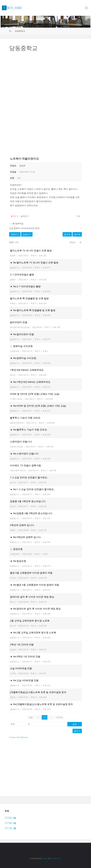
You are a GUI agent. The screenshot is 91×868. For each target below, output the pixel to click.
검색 (75, 724)
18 (45, 717)
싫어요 (24, 216)
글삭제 (77, 234)
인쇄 (78, 216)
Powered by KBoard (18, 737)
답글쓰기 (27, 234)
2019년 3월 (10, 823)
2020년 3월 (10, 818)
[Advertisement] (46, 81)
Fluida (44, 858)
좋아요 (15, 216)
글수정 (67, 234)
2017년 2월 (10, 828)
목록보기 (15, 234)
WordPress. (55, 858)
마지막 (59, 717)
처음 (31, 717)
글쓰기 (77, 731)
